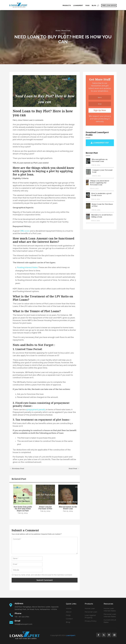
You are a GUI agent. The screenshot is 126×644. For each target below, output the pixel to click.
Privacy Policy (91, 621)
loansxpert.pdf (101, 143)
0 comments (38, 120)
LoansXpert (78, 6)
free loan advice (109, 5)
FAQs (87, 6)
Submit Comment (45, 580)
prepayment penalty (36, 409)
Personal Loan (91, 612)
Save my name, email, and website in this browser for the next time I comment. (43, 575)
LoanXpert (71, 635)
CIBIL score (25, 231)
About (69, 612)
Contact (69, 619)
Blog (94, 6)
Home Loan (66, 30)
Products (67, 6)
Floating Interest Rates (27, 267)
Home (69, 608)
